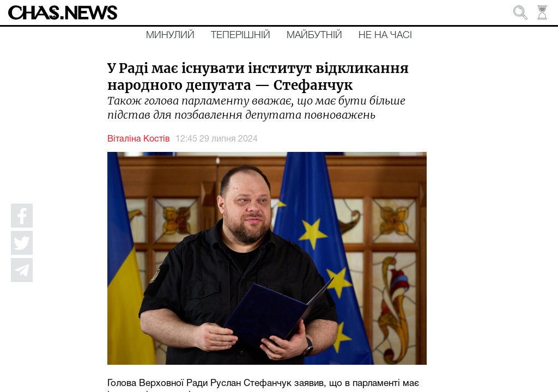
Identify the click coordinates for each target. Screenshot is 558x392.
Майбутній (314, 35)
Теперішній (241, 35)
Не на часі (385, 35)
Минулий (170, 35)
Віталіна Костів (139, 139)
